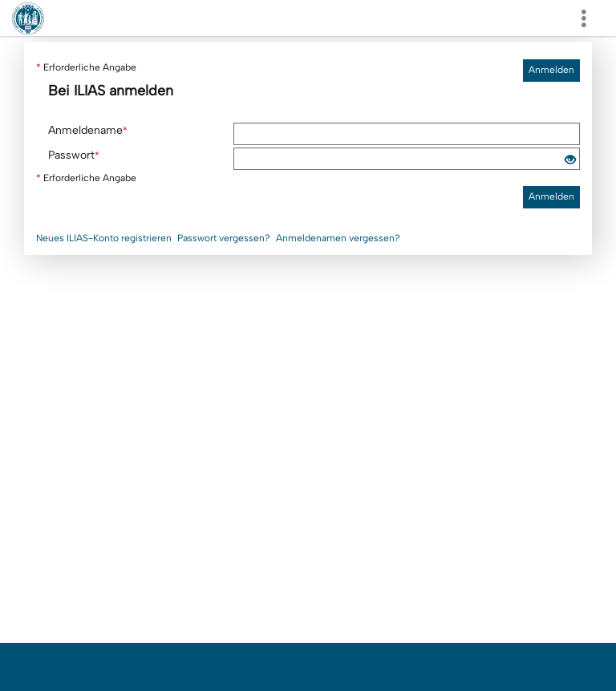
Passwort (74, 155)
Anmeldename (88, 130)
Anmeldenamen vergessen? (338, 238)
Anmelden (551, 70)
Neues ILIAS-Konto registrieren (104, 238)
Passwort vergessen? (224, 238)
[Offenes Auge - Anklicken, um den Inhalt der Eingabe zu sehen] (570, 161)
